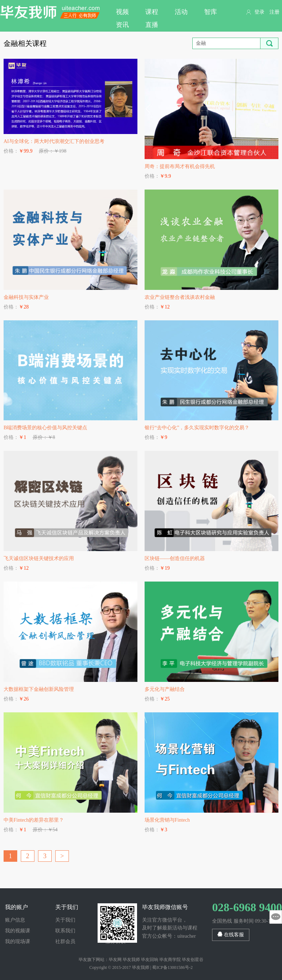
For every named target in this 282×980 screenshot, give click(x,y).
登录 (259, 12)
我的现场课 (18, 941)
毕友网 (115, 960)
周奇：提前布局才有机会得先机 (180, 166)
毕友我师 (50, 12)
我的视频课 (18, 931)
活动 (181, 12)
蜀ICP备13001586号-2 (172, 967)
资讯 (122, 25)
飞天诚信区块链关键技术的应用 (39, 558)
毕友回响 (150, 960)
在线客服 (231, 934)
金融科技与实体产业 (26, 297)
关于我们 (65, 920)
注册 (274, 12)
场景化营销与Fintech (167, 820)
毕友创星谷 (193, 960)
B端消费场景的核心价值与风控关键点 (45, 428)
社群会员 (65, 941)
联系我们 (65, 931)
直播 (152, 25)
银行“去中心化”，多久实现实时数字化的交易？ (197, 428)
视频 (122, 12)
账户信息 (15, 920)
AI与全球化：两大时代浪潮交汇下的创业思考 (54, 141)
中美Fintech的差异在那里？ (34, 820)
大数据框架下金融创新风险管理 (39, 689)
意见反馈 (276, 917)
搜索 (269, 43)
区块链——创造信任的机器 (175, 558)
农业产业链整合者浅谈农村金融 (180, 297)
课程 (152, 12)
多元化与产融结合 (165, 689)
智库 (211, 12)
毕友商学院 (170, 960)
